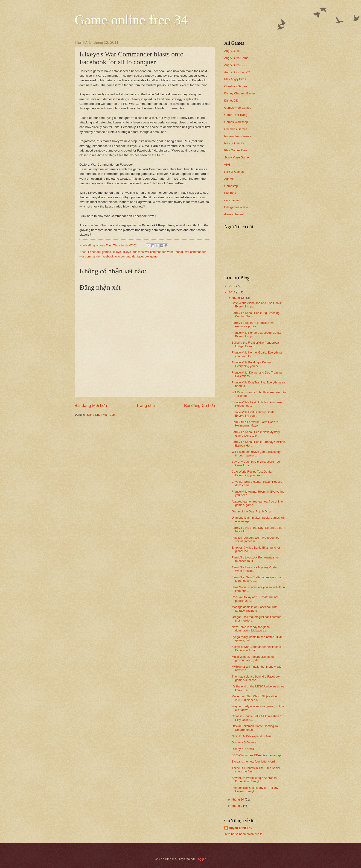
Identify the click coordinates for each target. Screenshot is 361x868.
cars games (232, 200)
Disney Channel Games (240, 93)
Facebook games (100, 252)
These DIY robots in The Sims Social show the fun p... (256, 770)
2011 (233, 292)
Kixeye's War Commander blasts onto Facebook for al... (256, 649)
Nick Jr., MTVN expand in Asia (252, 736)
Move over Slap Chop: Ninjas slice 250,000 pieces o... (254, 698)
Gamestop (231, 186)
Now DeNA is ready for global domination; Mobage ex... (251, 629)
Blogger (201, 859)
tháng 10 (239, 799)
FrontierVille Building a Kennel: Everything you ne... (252, 364)
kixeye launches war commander (144, 252)
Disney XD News (243, 749)
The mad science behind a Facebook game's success (256, 678)
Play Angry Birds (235, 79)
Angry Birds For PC (237, 72)
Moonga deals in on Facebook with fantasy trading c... (255, 609)
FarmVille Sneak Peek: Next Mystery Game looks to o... (256, 434)
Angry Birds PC (234, 65)
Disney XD (231, 101)
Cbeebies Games (236, 86)
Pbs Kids (230, 193)
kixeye (117, 252)
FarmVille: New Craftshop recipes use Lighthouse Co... (256, 579)
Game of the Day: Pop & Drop (251, 511)
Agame (229, 179)
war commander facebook (96, 256)
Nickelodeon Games (238, 136)
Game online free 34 (131, 20)
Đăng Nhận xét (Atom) (102, 415)
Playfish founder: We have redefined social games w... (255, 539)
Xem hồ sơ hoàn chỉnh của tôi (244, 834)
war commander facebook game (136, 256)
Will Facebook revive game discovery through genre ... (256, 453)
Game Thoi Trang (236, 115)
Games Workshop (236, 122)
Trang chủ (146, 406)
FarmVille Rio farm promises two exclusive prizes (253, 324)
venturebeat (175, 252)
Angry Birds (232, 51)
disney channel (234, 214)
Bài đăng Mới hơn (91, 406)
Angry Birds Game (236, 58)
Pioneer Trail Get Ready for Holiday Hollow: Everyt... (255, 789)
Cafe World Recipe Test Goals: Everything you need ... (252, 473)
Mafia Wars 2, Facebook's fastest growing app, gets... (253, 658)
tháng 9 (238, 806)
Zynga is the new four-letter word (253, 761)
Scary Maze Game (237, 157)
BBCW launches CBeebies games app (257, 755)
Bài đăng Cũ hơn (200, 406)
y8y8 (227, 165)
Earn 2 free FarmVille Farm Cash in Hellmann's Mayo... (255, 424)
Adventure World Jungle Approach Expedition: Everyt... (254, 780)
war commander (195, 252)
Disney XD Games (244, 742)
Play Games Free (236, 150)
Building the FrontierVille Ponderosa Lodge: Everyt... (255, 344)
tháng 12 (239, 298)
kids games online (236, 207)
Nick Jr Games (234, 143)
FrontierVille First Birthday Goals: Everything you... (253, 414)
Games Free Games (238, 108)
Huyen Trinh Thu (241, 828)
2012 (233, 286)
